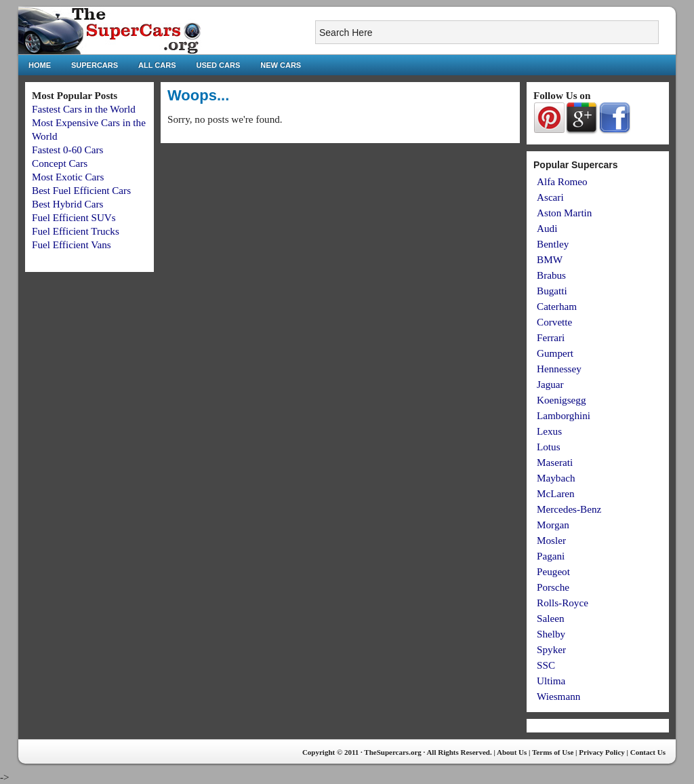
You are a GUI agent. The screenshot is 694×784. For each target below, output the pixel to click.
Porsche (553, 587)
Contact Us (648, 752)
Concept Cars (60, 163)
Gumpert (555, 353)
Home (40, 65)
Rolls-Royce (563, 603)
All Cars (157, 65)
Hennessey (559, 369)
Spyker (551, 649)
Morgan (553, 525)
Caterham (557, 306)
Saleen (550, 618)
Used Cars (219, 65)
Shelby (551, 634)
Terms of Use (553, 752)
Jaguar (550, 384)
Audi (547, 228)
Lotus (549, 447)
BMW (550, 259)
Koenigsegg (562, 400)
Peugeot (553, 571)
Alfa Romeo (562, 181)
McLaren (556, 493)
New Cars (281, 65)
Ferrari (551, 337)
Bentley (553, 244)
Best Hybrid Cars (67, 204)
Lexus (549, 431)
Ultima (551, 681)
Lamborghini (564, 415)
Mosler (551, 540)
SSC (546, 665)
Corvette (554, 322)
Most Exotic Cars (68, 177)
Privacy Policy (602, 752)
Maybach (556, 478)
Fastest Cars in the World (84, 109)
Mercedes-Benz (569, 509)
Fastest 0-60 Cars (67, 150)
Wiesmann (558, 696)
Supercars (95, 65)
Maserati (555, 462)
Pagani (551, 556)
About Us (512, 752)
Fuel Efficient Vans (72, 244)
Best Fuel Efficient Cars (81, 190)
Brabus (551, 275)
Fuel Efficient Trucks (76, 231)
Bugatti (552, 291)
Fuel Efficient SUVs (74, 217)
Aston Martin (564, 213)
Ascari (550, 197)
